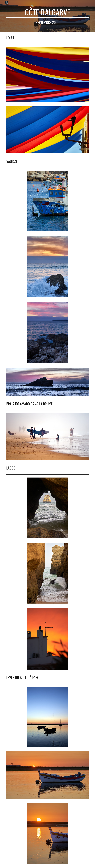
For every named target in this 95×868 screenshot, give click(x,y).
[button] (2, 3)
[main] (47, 16)
